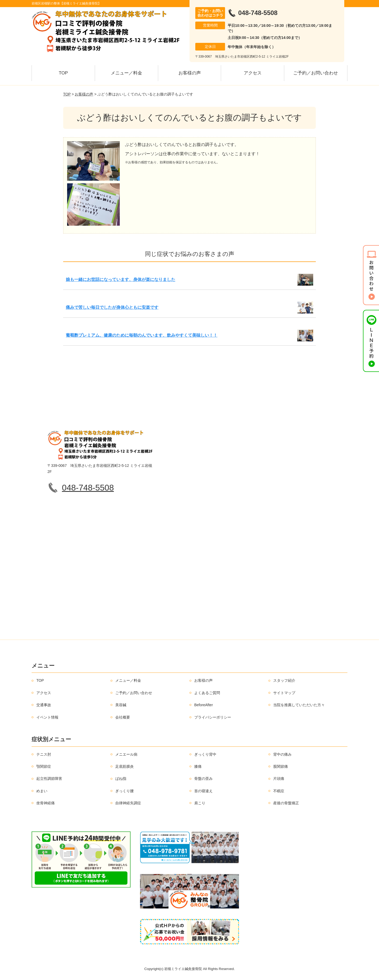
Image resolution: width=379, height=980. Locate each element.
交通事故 (44, 705)
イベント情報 (47, 717)
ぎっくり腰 (124, 791)
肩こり (200, 803)
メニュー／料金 (126, 73)
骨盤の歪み (203, 779)
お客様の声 (190, 73)
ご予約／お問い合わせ (316, 73)
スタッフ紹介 (284, 680)
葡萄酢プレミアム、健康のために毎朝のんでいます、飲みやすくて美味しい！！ (142, 335)
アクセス (253, 73)
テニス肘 (44, 754)
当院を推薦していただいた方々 (299, 705)
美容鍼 (121, 705)
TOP (63, 73)
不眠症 (279, 791)
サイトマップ (284, 693)
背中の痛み (282, 754)
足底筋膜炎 (124, 766)
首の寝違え (203, 791)
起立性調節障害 (49, 779)
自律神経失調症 (128, 803)
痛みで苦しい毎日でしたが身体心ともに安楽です (112, 307)
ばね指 (121, 779)
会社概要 (123, 717)
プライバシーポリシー (213, 717)
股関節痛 (281, 766)
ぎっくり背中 (205, 754)
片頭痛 (279, 779)
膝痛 (198, 766)
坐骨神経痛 (46, 803)
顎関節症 (44, 766)
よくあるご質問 (207, 693)
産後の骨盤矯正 (286, 803)
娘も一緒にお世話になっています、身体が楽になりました (121, 279)
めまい (42, 791)
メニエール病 (126, 754)
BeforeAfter (204, 705)
